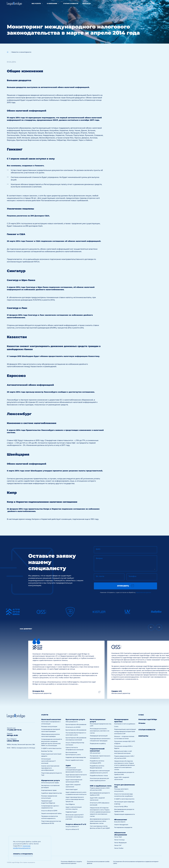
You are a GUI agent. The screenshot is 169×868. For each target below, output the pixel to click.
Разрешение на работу (98, 743)
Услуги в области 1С (72, 829)
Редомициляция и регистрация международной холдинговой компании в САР (125, 731)
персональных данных (143, 592)
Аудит (68, 765)
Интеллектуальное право (50, 783)
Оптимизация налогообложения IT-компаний (49, 761)
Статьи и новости (71, 3)
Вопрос (99, 558)
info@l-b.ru (151, 3)
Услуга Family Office (121, 807)
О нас (141, 715)
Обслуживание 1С (72, 722)
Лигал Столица (119, 840)
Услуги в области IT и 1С (76, 824)
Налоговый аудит (72, 789)
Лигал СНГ (118, 845)
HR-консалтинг (95, 753)
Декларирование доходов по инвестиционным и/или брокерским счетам (100, 821)
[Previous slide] (151, 627)
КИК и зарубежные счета (101, 786)
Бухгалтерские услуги (75, 719)
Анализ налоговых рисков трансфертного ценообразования (50, 768)
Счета (116, 726)
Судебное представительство (52, 793)
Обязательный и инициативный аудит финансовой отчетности (74, 770)
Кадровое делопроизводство (76, 757)
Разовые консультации (49, 726)
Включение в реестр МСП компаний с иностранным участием (75, 817)
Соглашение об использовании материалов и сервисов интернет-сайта (136, 862)
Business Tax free (47, 751)
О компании (52, 3)
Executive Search (120, 822)
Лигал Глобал (119, 848)
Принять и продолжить (23, 854)
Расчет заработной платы (74, 760)
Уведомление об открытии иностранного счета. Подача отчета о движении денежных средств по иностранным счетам (100, 812)
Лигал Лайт (118, 837)
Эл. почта (100, 576)
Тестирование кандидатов (123, 827)
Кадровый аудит (71, 812)
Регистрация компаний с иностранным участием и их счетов (100, 731)
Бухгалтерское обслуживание (76, 724)
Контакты (87, 3)
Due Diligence (70, 804)
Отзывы (142, 723)
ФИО (98, 549)
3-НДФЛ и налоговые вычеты (51, 748)
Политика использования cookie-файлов (98, 862)
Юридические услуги (50, 780)
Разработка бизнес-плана (99, 776)
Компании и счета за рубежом (125, 724)
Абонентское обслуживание (121, 834)
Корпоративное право (49, 790)
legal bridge (13, 741)
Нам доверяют (26, 629)
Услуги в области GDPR (49, 811)
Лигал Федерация (120, 843)
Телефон (132, 576)
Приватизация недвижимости (124, 814)
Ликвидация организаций (99, 736)
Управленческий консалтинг (97, 750)
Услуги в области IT (72, 827)
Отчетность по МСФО (73, 727)
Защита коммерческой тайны (51, 813)
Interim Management (121, 825)
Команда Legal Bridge (148, 719)
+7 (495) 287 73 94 (136, 3)
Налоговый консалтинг (51, 719)
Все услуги (36, 3)
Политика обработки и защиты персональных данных (71, 862)
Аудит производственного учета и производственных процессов (75, 799)
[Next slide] (159, 627)
